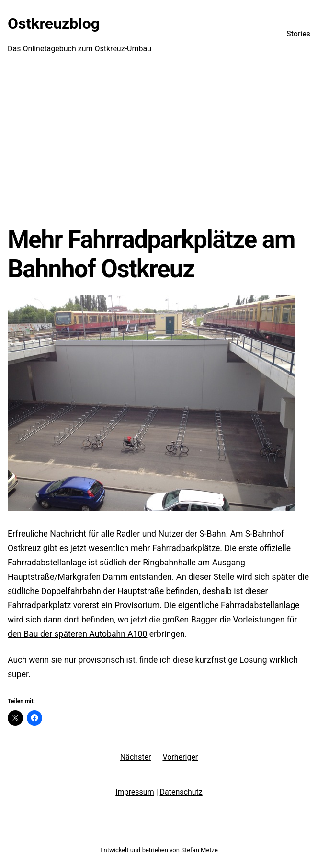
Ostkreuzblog (54, 23)
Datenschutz (181, 792)
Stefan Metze (199, 850)
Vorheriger (180, 757)
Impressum (135, 792)
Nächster (136, 757)
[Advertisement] (159, 146)
